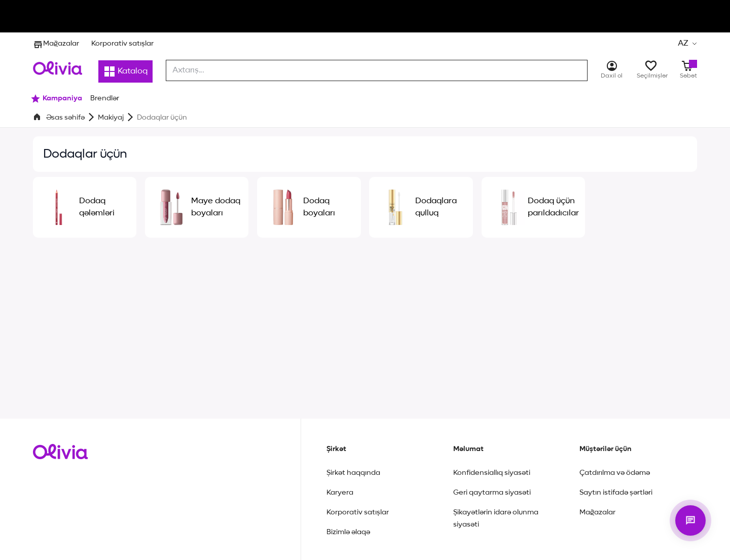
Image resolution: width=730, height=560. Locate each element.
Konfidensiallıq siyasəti (492, 473)
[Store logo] (58, 68)
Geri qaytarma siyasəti (492, 493)
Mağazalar (56, 44)
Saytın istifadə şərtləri (616, 493)
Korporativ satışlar (122, 44)
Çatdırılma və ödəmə (615, 473)
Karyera (340, 493)
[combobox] (377, 70)
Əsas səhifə (65, 118)
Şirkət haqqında (353, 473)
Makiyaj (111, 118)
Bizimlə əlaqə (348, 532)
